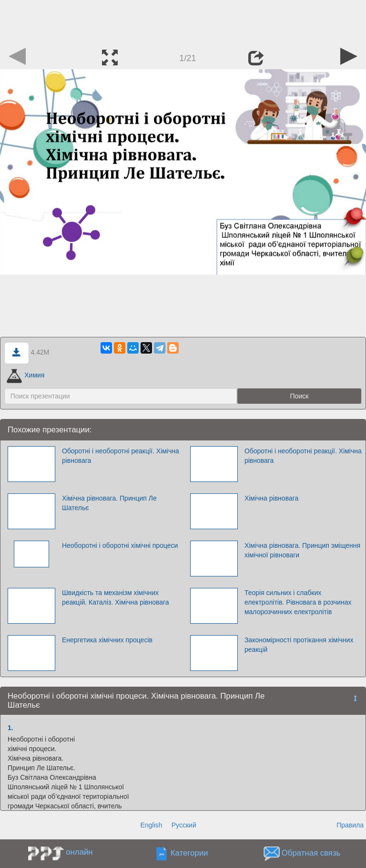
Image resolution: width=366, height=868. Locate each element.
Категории (189, 853)
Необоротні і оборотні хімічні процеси (120, 545)
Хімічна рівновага (271, 498)
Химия (26, 375)
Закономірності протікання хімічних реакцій (299, 645)
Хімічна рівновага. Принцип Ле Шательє (109, 503)
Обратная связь (311, 853)
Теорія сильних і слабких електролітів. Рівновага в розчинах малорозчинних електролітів (298, 602)
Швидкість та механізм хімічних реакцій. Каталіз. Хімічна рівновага (116, 597)
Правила (350, 825)
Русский (184, 825)
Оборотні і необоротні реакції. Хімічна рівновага (121, 456)
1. (10, 728)
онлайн (79, 852)
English (151, 825)
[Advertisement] (183, 21)
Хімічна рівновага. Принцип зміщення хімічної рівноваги (302, 550)
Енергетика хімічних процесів (107, 640)
